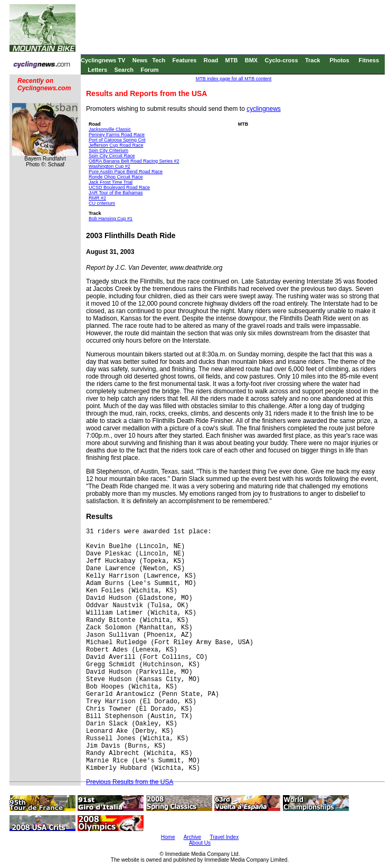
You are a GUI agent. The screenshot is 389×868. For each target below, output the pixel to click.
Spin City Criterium (108, 150)
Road (211, 60)
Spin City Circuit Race (112, 156)
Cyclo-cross (282, 60)
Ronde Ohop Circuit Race (116, 177)
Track (313, 60)
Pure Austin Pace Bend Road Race (126, 172)
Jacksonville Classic (110, 129)
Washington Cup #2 (110, 166)
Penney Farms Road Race (117, 135)
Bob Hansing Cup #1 (111, 219)
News (140, 60)
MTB (232, 60)
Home (168, 837)
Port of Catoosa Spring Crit (117, 140)
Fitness (369, 60)
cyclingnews (264, 109)
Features (185, 60)
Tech (159, 60)
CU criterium (102, 203)
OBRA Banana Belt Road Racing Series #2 (134, 161)
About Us (200, 843)
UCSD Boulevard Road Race (119, 187)
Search (124, 70)
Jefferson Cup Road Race (116, 145)
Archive (192, 837)
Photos (339, 60)
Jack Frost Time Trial (111, 182)
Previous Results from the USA (130, 782)
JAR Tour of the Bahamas (116, 193)
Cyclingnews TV (103, 60)
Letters (97, 70)
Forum (149, 70)
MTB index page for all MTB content (234, 79)
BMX (251, 60)
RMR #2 (97, 198)
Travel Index (225, 837)
